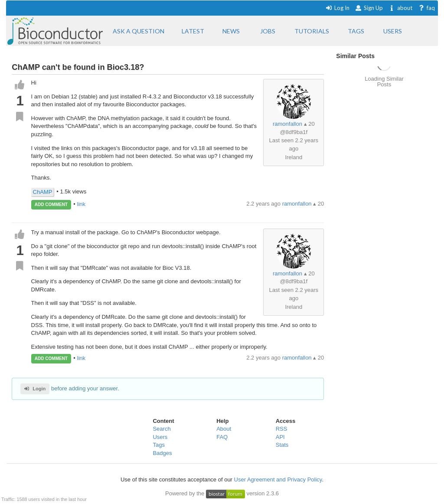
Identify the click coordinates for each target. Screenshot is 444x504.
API (280, 437)
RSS (282, 429)
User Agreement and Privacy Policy (278, 479)
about (400, 8)
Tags (158, 445)
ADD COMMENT (51, 205)
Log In (338, 8)
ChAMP (43, 192)
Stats (282, 445)
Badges (162, 453)
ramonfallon (287, 124)
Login (35, 389)
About (224, 429)
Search (162, 429)
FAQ (222, 437)
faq (426, 8)
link (82, 204)
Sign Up (369, 8)
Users (160, 437)
